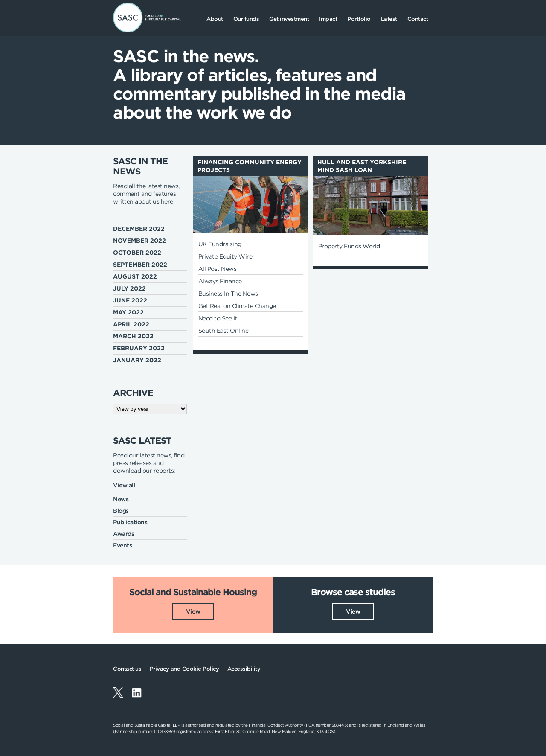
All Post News (218, 269)
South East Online (224, 331)
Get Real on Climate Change (237, 306)
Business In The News (228, 294)
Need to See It (218, 318)
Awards (123, 534)
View (193, 611)
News (121, 499)
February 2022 (139, 348)
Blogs (121, 511)
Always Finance (220, 281)
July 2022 (129, 288)
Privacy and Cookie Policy (184, 669)
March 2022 (133, 336)
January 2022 (137, 360)
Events (122, 545)
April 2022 (131, 324)
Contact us (127, 669)
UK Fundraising (220, 244)
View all (124, 485)
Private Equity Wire (225, 256)
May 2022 (128, 312)
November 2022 (139, 241)
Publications (130, 522)
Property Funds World (349, 246)
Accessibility (244, 669)
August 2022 (135, 276)
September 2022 (140, 265)
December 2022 (139, 229)
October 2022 (137, 253)
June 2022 (130, 300)
